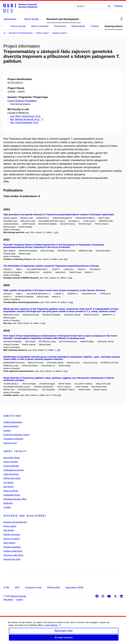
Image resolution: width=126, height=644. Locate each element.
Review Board (78, 26)
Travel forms (60, 26)
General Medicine (11, 426)
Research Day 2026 (12, 559)
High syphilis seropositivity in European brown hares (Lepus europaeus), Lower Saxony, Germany (54, 290)
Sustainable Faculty (12, 495)
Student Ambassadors (13, 422)
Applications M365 (74, 588)
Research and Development (25, 516)
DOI (57, 232)
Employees (8, 503)
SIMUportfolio (53, 588)
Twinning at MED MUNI (13, 555)
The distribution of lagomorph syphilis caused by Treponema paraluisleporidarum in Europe (51, 266)
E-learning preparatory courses (17, 435)
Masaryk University (18, 596)
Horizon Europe (18, 26)
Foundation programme (13, 439)
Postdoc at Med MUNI (13, 551)
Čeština (118, 6)
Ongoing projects (114, 26)
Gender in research (12, 539)
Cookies (19, 600)
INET (17, 588)
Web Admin (8, 600)
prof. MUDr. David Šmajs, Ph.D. (26, 116)
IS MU (6, 588)
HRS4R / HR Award (12, 535)
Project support (10, 526)
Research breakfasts (12, 547)
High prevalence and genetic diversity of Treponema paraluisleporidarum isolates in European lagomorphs (59, 215)
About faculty (15, 451)
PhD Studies (9, 530)
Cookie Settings (52, 628)
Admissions (12, 416)
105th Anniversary (11, 474)
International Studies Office (15, 499)
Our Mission (9, 483)
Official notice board (12, 478)
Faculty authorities (11, 466)
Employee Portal (33, 588)
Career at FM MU (11, 491)
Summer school (10, 443)
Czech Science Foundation (22, 101)
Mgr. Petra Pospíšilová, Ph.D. (25, 123)
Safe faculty (8, 487)
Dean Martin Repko (12, 458)
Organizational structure (14, 470)
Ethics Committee (40, 26)
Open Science (9, 543)
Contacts (95, 26)
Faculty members (11, 462)
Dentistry (7, 431)
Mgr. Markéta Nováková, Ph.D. (27, 119)
